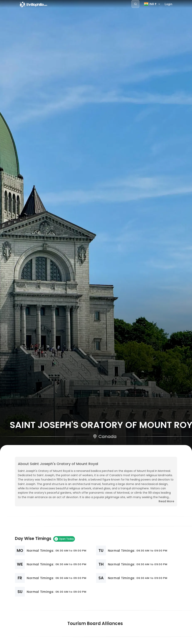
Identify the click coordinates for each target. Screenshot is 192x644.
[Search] (135, 4)
